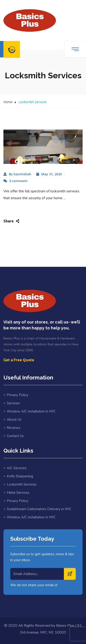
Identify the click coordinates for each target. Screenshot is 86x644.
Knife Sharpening (20, 476)
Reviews (14, 428)
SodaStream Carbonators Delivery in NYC (39, 509)
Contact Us (15, 436)
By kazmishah (20, 174)
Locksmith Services (22, 484)
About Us (14, 420)
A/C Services (17, 468)
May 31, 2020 (52, 174)
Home (8, 102)
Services (13, 403)
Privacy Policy (18, 395)
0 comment (18, 181)
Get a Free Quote (19, 360)
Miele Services (18, 493)
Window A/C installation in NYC (31, 411)
